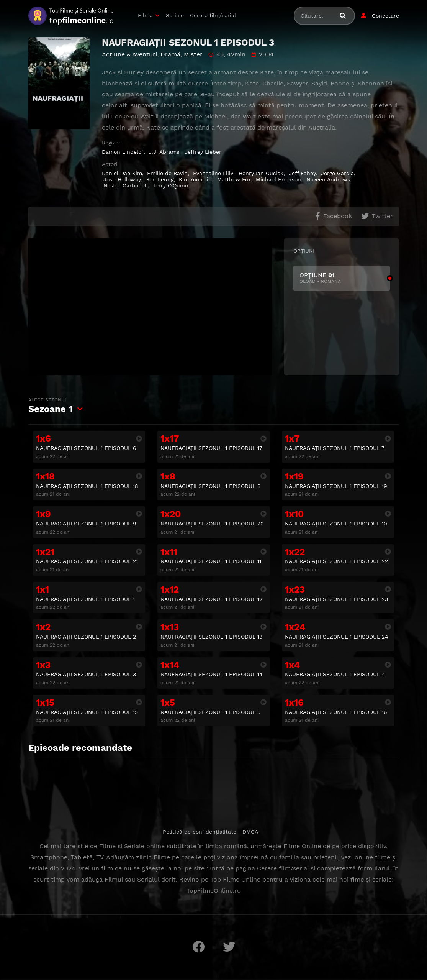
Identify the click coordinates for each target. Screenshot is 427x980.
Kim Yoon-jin (195, 179)
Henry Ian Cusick (261, 173)
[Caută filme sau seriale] (346, 16)
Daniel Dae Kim (122, 173)
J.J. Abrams (164, 152)
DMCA (250, 832)
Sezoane (51, 405)
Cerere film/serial (213, 15)
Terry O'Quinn (171, 185)
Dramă (170, 54)
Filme (145, 15)
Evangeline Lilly (213, 173)
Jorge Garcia (337, 173)
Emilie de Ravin (167, 173)
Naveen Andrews (328, 179)
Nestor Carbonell (126, 185)
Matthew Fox (234, 179)
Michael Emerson (278, 179)
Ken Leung (160, 179)
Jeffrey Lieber (203, 152)
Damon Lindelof (123, 152)
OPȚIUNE (342, 278)
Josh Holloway (122, 179)
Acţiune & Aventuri (129, 54)
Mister (193, 54)
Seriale (175, 15)
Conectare (385, 16)
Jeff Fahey (302, 173)
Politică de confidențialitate (200, 832)
